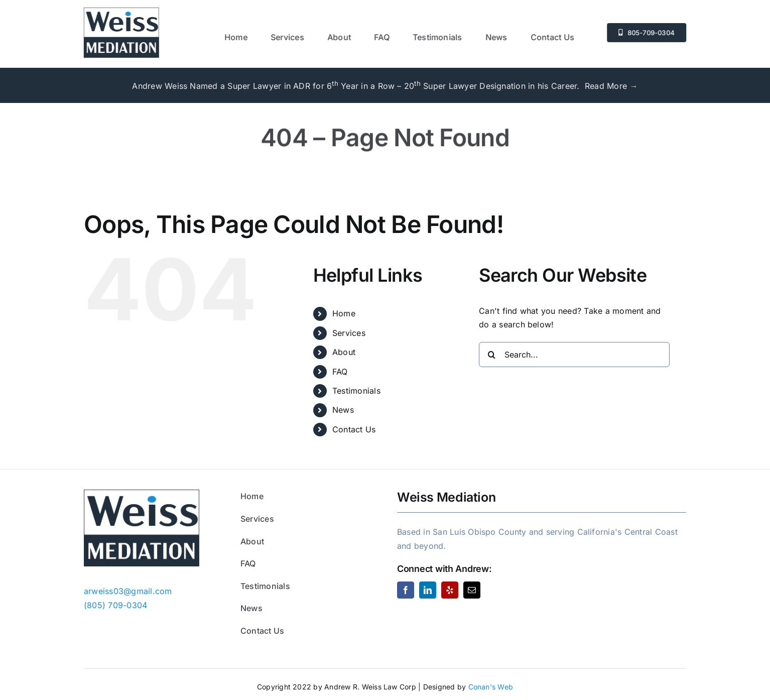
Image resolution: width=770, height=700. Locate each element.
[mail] (472, 590)
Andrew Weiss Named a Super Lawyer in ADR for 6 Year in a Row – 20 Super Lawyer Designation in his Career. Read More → (385, 86)
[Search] (491, 355)
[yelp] (450, 590)
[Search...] (574, 355)
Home (344, 313)
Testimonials (356, 391)
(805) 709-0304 (115, 605)
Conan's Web (491, 687)
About (344, 352)
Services (349, 333)
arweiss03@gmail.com (128, 591)
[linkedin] (428, 590)
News (343, 410)
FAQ (340, 372)
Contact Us (354, 429)
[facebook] (406, 590)
